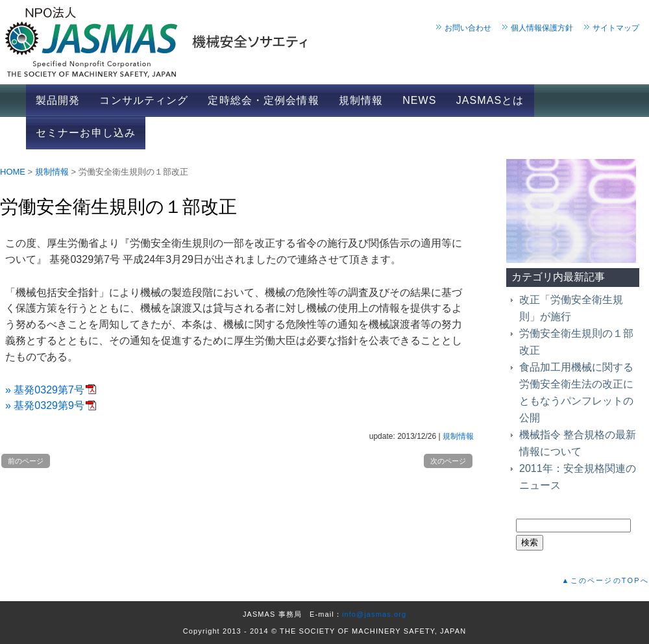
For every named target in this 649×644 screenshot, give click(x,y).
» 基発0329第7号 (45, 390)
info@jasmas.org (374, 614)
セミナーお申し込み (86, 133)
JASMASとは (490, 100)
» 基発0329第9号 (45, 405)
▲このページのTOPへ (605, 580)
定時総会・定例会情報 (263, 100)
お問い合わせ (468, 28)
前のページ (26, 461)
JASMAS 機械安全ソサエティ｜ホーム (324, 42)
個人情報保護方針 (542, 28)
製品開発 (58, 100)
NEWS (419, 100)
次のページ (448, 461)
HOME (13, 172)
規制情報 (361, 100)
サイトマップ (616, 28)
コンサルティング (144, 100)
